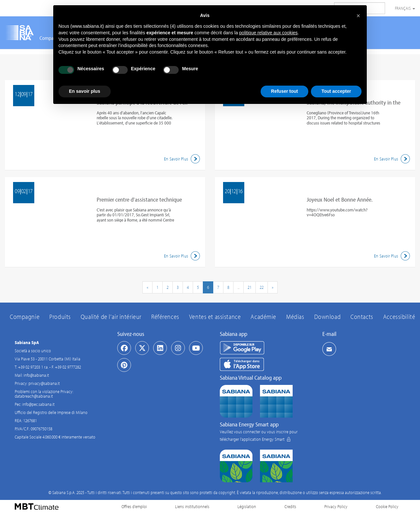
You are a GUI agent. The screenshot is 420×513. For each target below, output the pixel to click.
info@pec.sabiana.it (38, 404)
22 (262, 287)
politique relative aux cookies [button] (268, 33)
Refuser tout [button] (284, 91)
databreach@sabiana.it (34, 396)
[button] (358, 16)
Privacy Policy (336, 506)
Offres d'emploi (134, 506)
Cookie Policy (387, 506)
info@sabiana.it (36, 375)
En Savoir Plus (183, 159)
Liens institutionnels (192, 506)
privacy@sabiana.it (44, 383)
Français (405, 8)
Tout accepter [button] (336, 91)
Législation (247, 506)
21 (250, 287)
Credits (290, 506)
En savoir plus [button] (85, 91)
